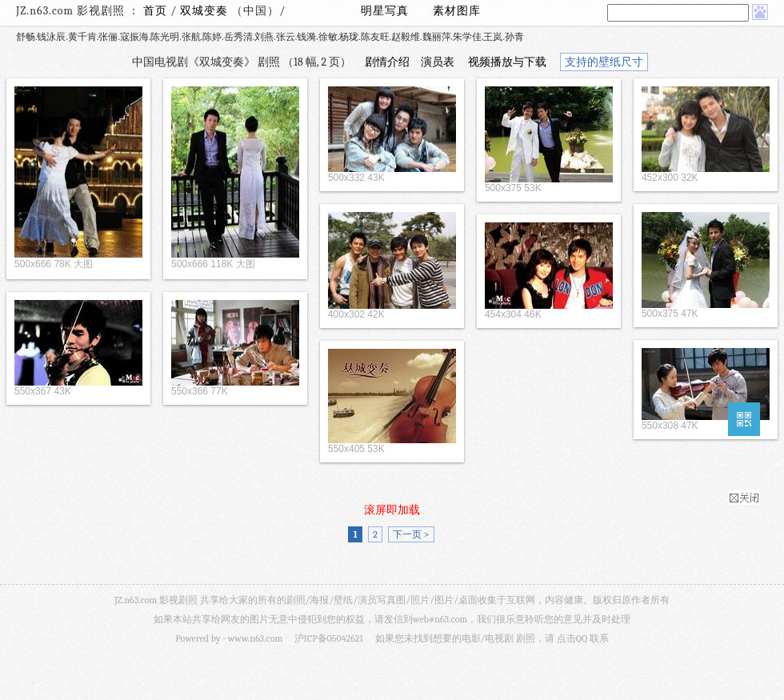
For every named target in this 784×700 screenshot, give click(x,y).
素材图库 (457, 11)
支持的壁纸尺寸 (604, 62)
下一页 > (411, 534)
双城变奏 (206, 11)
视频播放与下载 (507, 62)
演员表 (438, 62)
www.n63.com (255, 638)
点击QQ (572, 638)
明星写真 (385, 11)
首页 (155, 11)
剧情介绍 (387, 62)
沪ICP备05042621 (329, 638)
